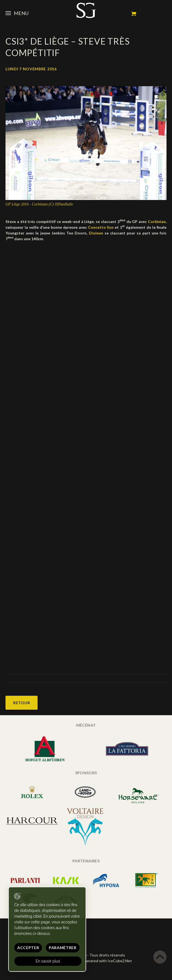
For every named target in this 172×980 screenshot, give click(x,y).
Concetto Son (101, 227)
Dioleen (97, 233)
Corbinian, (157, 221)
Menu (17, 13)
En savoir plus (48, 961)
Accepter (28, 948)
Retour (22, 703)
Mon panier (134, 14)
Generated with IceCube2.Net (106, 961)
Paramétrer (63, 948)
